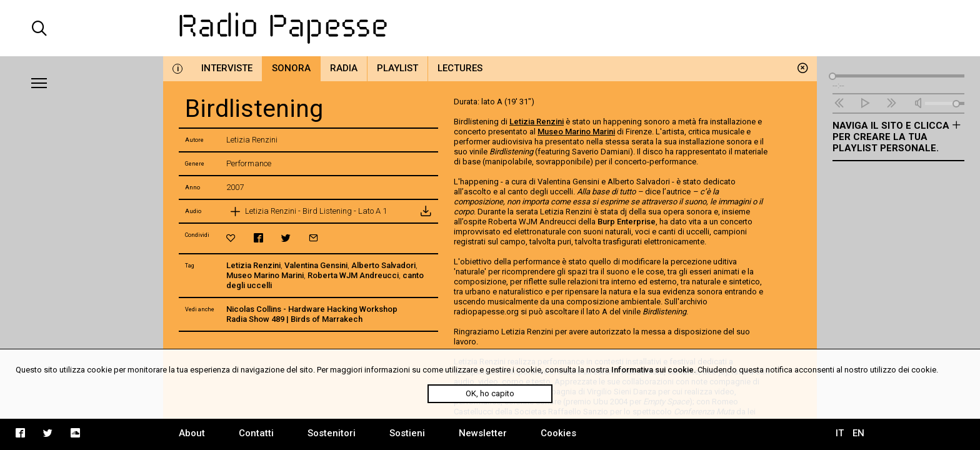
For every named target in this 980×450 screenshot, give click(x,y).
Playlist (397, 68)
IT (840, 433)
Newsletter (483, 433)
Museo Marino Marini (265, 275)
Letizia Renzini (253, 265)
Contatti (256, 433)
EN (858, 433)
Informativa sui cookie (652, 370)
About (192, 433)
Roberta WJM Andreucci (353, 275)
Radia (344, 68)
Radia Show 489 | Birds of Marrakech (294, 319)
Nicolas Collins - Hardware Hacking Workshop (312, 309)
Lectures (460, 68)
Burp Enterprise (627, 222)
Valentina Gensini (316, 265)
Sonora (291, 68)
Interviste (227, 68)
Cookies (558, 433)
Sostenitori (332, 433)
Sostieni (407, 433)
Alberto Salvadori (383, 265)
